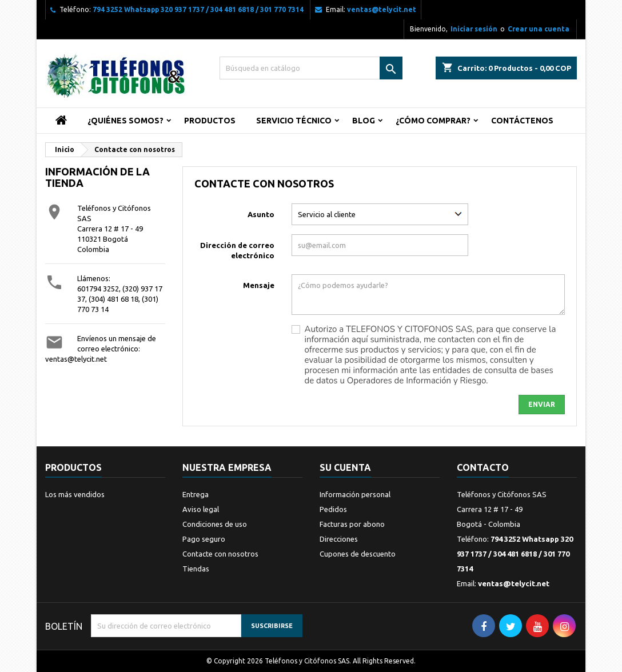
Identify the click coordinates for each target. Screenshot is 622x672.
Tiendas (196, 569)
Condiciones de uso (215, 524)
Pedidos (333, 509)
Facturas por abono (352, 524)
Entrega (196, 494)
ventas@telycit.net (382, 9)
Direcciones (339, 539)
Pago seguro (204, 539)
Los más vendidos (75, 494)
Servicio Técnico (294, 121)
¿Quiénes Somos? (125, 121)
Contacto (483, 467)
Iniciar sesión (474, 29)
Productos (210, 121)
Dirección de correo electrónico (237, 250)
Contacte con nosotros (220, 554)
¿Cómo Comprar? (433, 121)
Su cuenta (345, 467)
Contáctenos (522, 121)
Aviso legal (201, 509)
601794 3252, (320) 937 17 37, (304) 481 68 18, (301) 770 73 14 (120, 299)
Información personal (355, 494)
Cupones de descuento (358, 554)
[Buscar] (311, 68)
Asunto (261, 214)
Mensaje (259, 285)
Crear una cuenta (539, 29)
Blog (364, 121)
